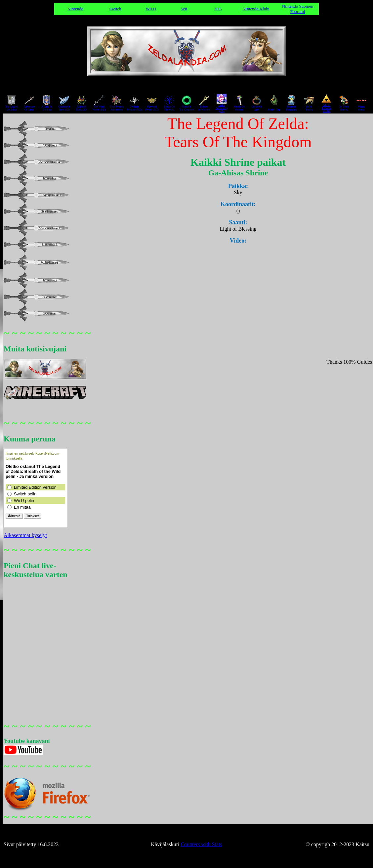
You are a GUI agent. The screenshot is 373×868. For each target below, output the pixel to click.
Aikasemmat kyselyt (25, 535)
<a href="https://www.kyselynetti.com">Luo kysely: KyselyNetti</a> (35, 488)
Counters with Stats (201, 844)
